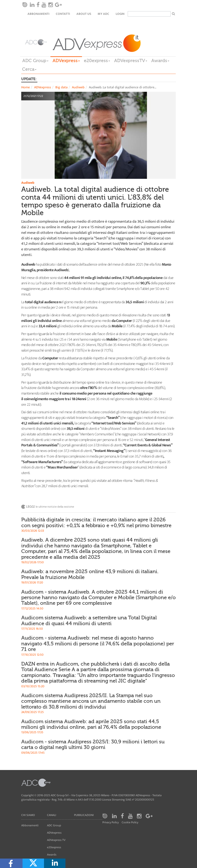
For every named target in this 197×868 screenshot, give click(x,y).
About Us (84, 14)
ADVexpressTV (131, 61)
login (120, 14)
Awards (160, 61)
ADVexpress (66, 61)
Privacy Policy (111, 823)
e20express (97, 61)
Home (26, 87)
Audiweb (78, 87)
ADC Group (35, 61)
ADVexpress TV (56, 840)
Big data (61, 87)
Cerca (29, 69)
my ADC (103, 14)
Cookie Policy (130, 823)
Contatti (63, 14)
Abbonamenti (38, 14)
